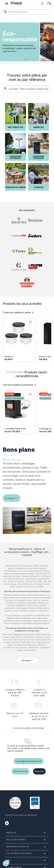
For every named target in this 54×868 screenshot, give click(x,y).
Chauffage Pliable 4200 (15, 429)
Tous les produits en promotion (20, 385)
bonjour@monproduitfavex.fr (29, 761)
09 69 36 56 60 (20, 771)
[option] (27, 42)
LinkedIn (7, 823)
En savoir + (27, 660)
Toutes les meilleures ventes (19, 313)
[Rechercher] (27, 12)
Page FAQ (39, 771)
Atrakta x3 (9, 356)
